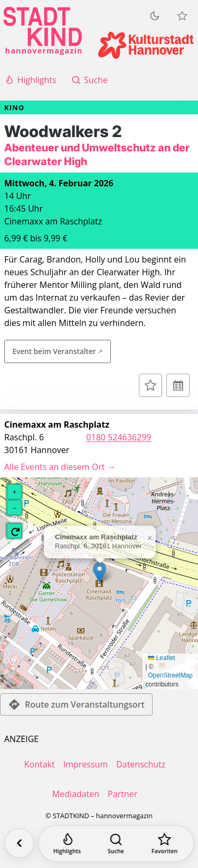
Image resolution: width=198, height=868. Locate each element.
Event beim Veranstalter (54, 351)
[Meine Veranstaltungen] (182, 16)
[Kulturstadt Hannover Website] (146, 45)
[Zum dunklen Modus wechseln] (155, 16)
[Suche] (116, 843)
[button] (100, 572)
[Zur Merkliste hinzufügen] (150, 385)
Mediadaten (76, 794)
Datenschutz (141, 764)
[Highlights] (67, 843)
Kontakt (40, 764)
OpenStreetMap (170, 675)
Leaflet (161, 658)
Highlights (30, 80)
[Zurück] (19, 843)
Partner (122, 794)
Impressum (86, 764)
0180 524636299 (119, 437)
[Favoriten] (165, 843)
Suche (89, 80)
